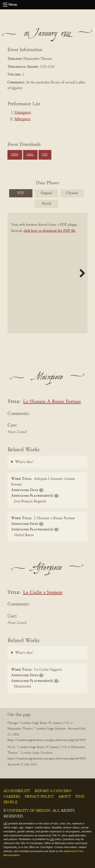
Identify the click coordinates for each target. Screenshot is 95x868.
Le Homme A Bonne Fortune (52, 402)
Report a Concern (53, 791)
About (65, 797)
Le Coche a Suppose (43, 593)
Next (81, 273)
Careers (12, 797)
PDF (21, 193)
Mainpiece (23, 113)
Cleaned (72, 193)
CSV (45, 155)
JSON (15, 155)
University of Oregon (29, 811)
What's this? (24, 462)
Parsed (46, 204)
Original (46, 193)
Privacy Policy (39, 797)
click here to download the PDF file (50, 231)
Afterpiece (22, 119)
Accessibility (17, 791)
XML (30, 155)
